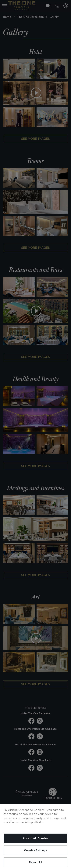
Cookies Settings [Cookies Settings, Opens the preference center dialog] (35, 850)
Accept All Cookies (35, 838)
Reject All (35, 862)
